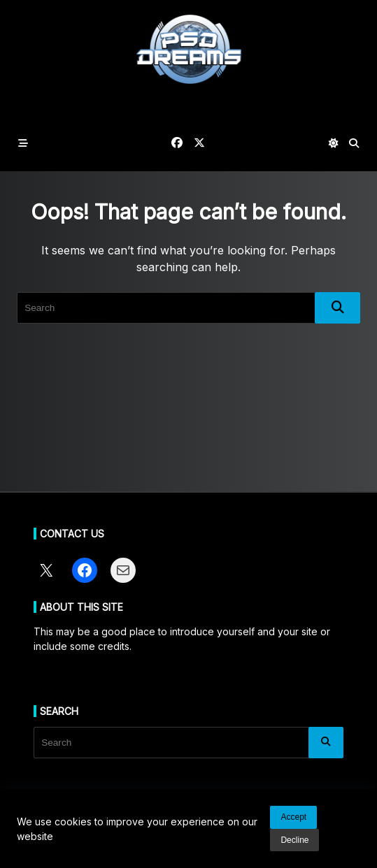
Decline (294, 840)
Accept (293, 817)
